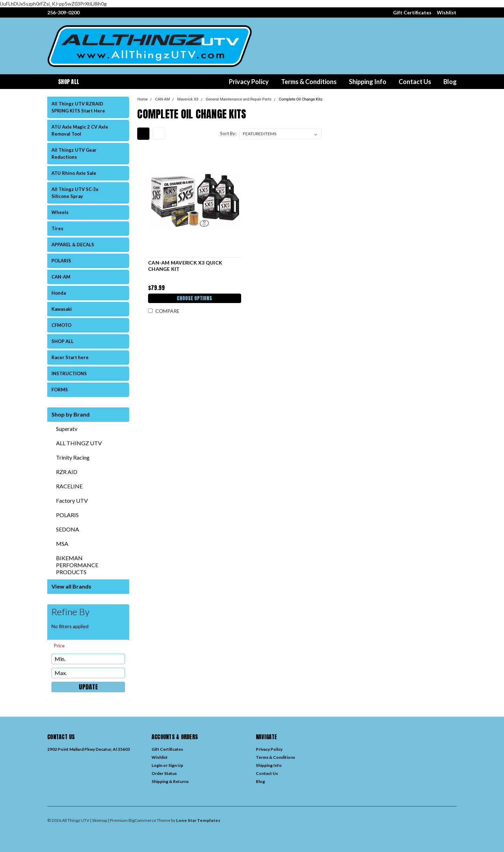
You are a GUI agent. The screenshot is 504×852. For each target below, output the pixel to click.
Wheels (60, 212)
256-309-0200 (63, 12)
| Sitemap (99, 820)
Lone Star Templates (198, 820)
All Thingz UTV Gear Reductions (74, 153)
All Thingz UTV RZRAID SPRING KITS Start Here (78, 107)
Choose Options (194, 299)
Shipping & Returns (170, 781)
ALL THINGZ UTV (79, 443)
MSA (62, 544)
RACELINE (69, 486)
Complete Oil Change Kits (301, 99)
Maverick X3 (188, 99)
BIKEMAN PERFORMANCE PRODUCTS (77, 565)
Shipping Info (368, 82)
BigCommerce (142, 820)
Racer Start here (70, 357)
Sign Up (176, 765)
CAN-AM (61, 277)
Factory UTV (72, 500)
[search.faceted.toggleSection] (62, 646)
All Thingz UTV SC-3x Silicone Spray (75, 193)
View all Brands (71, 586)
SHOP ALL (62, 341)
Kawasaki (62, 309)
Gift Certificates (412, 12)
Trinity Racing (73, 457)
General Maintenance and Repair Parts (239, 99)
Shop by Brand (71, 414)
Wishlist (447, 12)
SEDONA (68, 529)
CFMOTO (61, 325)
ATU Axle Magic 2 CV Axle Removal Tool (80, 130)
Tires (57, 228)
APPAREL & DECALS (73, 245)
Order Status (164, 773)
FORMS (60, 390)
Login (157, 765)
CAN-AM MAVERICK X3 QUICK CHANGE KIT (184, 266)
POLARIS (61, 261)
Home (142, 99)
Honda (59, 293)
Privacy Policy (249, 82)
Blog (450, 82)
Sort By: (228, 133)
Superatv (67, 429)
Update (88, 687)
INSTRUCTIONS (69, 373)
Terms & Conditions (309, 82)
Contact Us (415, 82)
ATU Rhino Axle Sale (74, 173)
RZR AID (67, 472)
